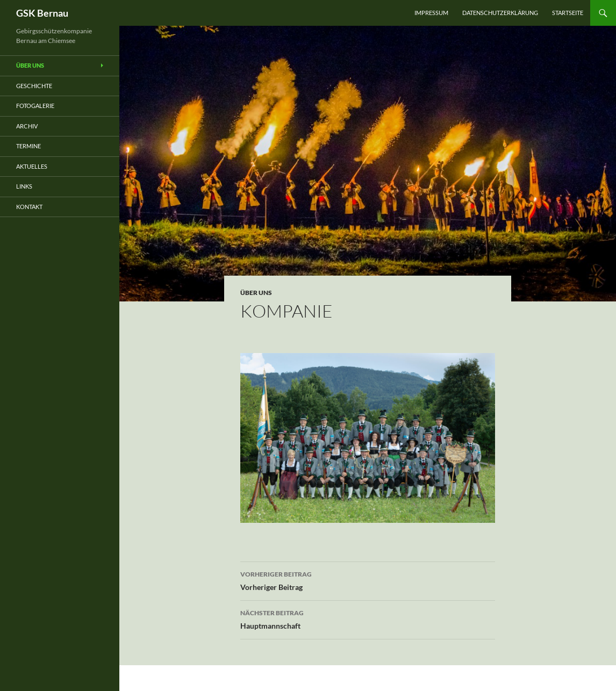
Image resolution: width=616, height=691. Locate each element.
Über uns (30, 65)
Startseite (568, 13)
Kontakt (29, 207)
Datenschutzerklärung (500, 13)
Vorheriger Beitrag (368, 580)
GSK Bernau (42, 13)
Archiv (27, 126)
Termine (28, 146)
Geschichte (34, 86)
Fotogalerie (35, 106)
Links (24, 186)
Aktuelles (32, 166)
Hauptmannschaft (368, 618)
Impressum (431, 13)
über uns (256, 293)
